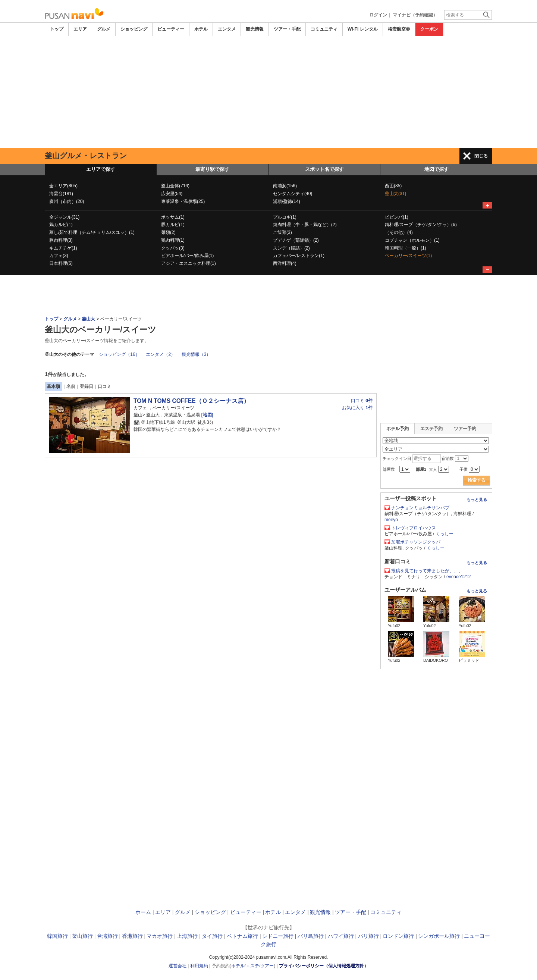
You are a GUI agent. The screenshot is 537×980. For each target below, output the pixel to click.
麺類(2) (168, 232)
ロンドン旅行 (398, 936)
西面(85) (393, 186)
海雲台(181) (61, 194)
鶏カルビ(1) (61, 225)
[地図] (206, 415)
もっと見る (477, 500)
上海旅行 (187, 936)
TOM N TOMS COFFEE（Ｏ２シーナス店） (191, 401)
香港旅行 (132, 936)
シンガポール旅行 (439, 936)
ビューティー (171, 29)
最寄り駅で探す (212, 169)
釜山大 (88, 319)
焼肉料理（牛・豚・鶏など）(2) (305, 225)
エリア (80, 29)
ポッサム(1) (173, 217)
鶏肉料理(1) (173, 240)
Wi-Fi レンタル (363, 29)
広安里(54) (172, 194)
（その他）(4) (399, 232)
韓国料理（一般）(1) (406, 248)
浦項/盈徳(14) (287, 201)
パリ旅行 (368, 936)
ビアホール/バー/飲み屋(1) (187, 256)
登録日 (87, 386)
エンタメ (227, 29)
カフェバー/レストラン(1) (299, 256)
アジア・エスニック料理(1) (189, 263)
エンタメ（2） (161, 354)
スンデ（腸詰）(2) (291, 248)
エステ (252, 966)
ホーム (143, 912)
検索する (477, 480)
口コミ (104, 386)
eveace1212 (459, 577)
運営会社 (178, 966)
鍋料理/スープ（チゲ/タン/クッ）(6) (421, 225)
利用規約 (199, 966)
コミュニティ (324, 29)
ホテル (201, 29)
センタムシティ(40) (293, 194)
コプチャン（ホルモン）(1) (412, 240)
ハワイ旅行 (341, 936)
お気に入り (357, 408)
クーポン (429, 29)
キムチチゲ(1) (63, 248)
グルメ (104, 29)
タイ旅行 (212, 936)
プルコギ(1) (285, 217)
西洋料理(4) (285, 263)
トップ (57, 29)
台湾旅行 (107, 936)
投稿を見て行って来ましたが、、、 (427, 571)
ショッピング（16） (119, 354)
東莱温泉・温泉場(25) (183, 201)
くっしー (445, 534)
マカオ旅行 (160, 936)
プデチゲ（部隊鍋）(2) (296, 240)
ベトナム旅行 (242, 936)
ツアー (267, 966)
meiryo (391, 520)
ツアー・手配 (287, 29)
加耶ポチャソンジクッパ (416, 542)
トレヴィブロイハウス (414, 528)
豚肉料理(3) (61, 240)
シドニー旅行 (278, 936)
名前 (71, 386)
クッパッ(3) (173, 248)
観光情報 (255, 29)
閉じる (481, 156)
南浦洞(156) (285, 186)
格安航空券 (399, 29)
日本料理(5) (61, 263)
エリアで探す (101, 169)
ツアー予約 (465, 429)
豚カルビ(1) (173, 225)
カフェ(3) (59, 256)
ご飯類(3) (282, 232)
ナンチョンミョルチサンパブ (420, 508)
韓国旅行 (57, 936)
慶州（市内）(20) (67, 201)
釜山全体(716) (175, 186)
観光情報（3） (196, 354)
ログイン (378, 15)
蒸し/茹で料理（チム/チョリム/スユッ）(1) (92, 232)
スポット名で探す (324, 169)
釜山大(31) (395, 194)
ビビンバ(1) (397, 217)
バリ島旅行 (311, 936)
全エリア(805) (63, 186)
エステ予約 (431, 429)
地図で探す (436, 169)
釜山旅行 (82, 936)
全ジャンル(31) (64, 217)
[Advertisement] (268, 92)
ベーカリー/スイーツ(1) (408, 256)
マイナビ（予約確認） (415, 15)
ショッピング (134, 29)
